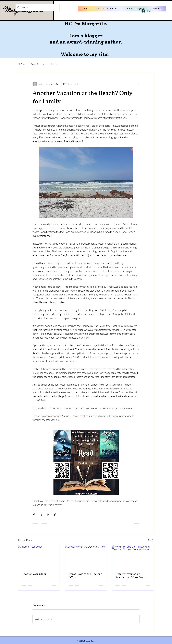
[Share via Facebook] (34, 515)
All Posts (22, 64)
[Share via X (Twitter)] (41, 515)
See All (151, 540)
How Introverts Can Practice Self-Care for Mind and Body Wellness (131, 576)
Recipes (54, 64)
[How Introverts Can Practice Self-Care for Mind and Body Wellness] (133, 557)
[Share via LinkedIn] (48, 515)
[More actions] (138, 84)
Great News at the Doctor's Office (85, 576)
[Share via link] (55, 515)
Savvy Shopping (38, 64)
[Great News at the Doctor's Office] (86, 557)
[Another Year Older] (39, 557)
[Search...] (37, 7)
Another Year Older (34, 574)
